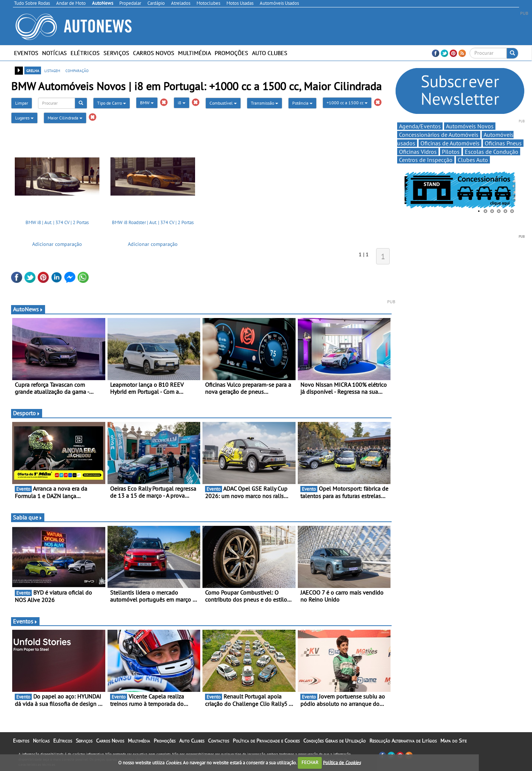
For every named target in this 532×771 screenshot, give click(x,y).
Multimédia (195, 53)
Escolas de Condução (492, 152)
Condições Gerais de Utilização (335, 741)
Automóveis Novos (470, 126)
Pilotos (451, 152)
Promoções (231, 53)
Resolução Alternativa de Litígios (403, 741)
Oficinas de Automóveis (450, 143)
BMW (147, 103)
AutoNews (28, 309)
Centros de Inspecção (426, 160)
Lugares (24, 118)
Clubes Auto (473, 160)
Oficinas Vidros (418, 152)
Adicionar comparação (57, 244)
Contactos (219, 741)
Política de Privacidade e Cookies (266, 741)
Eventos (26, 53)
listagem (52, 70)
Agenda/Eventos (420, 126)
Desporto (27, 413)
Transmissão (265, 103)
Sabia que (28, 517)
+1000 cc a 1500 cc (347, 103)
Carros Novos (154, 53)
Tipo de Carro (112, 103)
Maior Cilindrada (65, 118)
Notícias (54, 53)
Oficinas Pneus (503, 143)
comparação (77, 70)
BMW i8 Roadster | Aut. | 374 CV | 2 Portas (153, 222)
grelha (33, 70)
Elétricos (85, 53)
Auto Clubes (270, 53)
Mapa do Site (453, 741)
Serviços (116, 53)
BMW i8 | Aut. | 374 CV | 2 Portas (57, 222)
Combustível (223, 103)
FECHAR (310, 762)
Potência (302, 103)
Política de (342, 762)
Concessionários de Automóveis (439, 135)
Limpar (22, 103)
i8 (182, 103)
